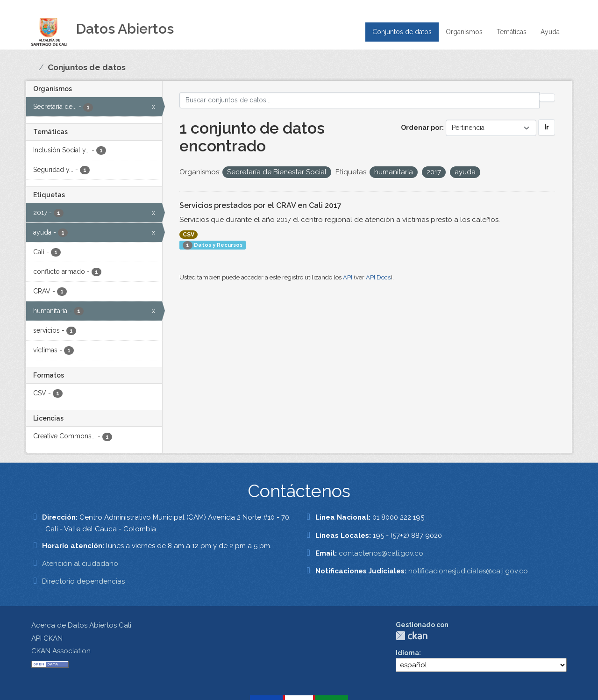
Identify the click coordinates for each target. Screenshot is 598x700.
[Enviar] (547, 98)
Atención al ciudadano (80, 564)
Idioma (407, 653)
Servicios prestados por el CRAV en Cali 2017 (260, 205)
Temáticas (512, 32)
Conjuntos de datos (402, 32)
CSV (189, 235)
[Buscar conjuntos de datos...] (360, 100)
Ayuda (550, 32)
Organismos (464, 32)
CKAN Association (61, 651)
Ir (547, 127)
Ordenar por (421, 128)
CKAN (412, 636)
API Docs (378, 277)
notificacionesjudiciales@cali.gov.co (468, 571)
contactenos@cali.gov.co (381, 553)
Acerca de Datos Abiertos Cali (81, 625)
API (348, 277)
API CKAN (47, 638)
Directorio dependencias (83, 581)
